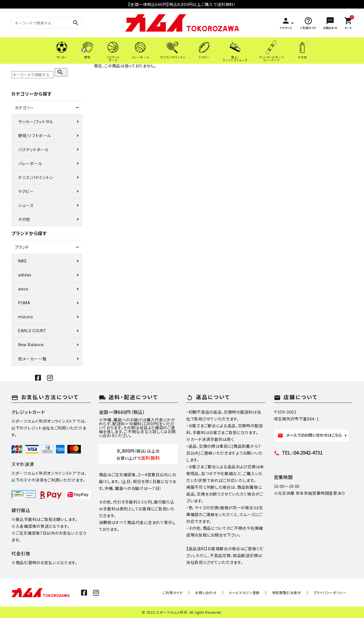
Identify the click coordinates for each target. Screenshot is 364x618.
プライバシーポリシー (332, 593)
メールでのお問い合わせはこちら (310, 435)
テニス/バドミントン (36, 177)
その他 (24, 219)
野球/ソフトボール (35, 135)
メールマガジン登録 (255, 593)
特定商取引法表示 (293, 593)
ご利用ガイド (191, 593)
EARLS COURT (32, 331)
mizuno (26, 317)
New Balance (31, 345)
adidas (25, 275)
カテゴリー (24, 108)
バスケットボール (34, 149)
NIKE (23, 261)
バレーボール (30, 163)
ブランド (22, 247)
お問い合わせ (220, 593)
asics (23, 289)
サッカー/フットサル (36, 122)
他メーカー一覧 (32, 359)
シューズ (26, 205)
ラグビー (26, 191)
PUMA (24, 303)
